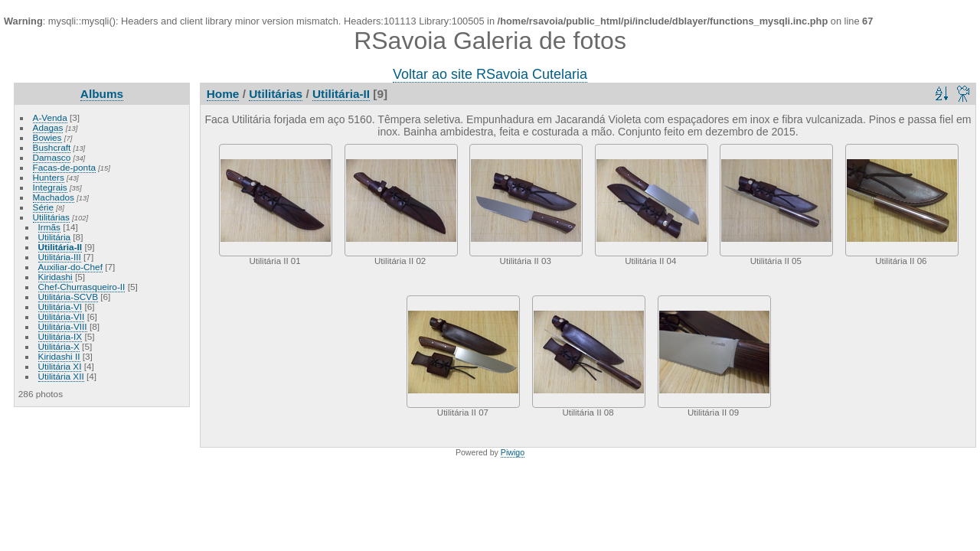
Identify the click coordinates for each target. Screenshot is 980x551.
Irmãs (49, 227)
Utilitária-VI (60, 306)
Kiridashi (56, 277)
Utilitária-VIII (63, 326)
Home (223, 94)
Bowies (47, 137)
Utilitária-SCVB (68, 297)
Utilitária (55, 237)
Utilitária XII (61, 376)
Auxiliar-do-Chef (70, 267)
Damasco (52, 157)
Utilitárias (51, 217)
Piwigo (513, 452)
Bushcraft (52, 147)
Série (43, 207)
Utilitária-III (60, 257)
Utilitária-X (59, 346)
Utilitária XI (60, 366)
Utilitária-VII (62, 316)
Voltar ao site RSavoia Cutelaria (490, 74)
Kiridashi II (59, 356)
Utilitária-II (60, 247)
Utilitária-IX (60, 336)
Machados (54, 197)
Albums (102, 94)
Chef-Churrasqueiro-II (82, 287)
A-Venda (50, 117)
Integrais (50, 187)
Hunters (49, 177)
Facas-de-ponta (64, 167)
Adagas (48, 127)
